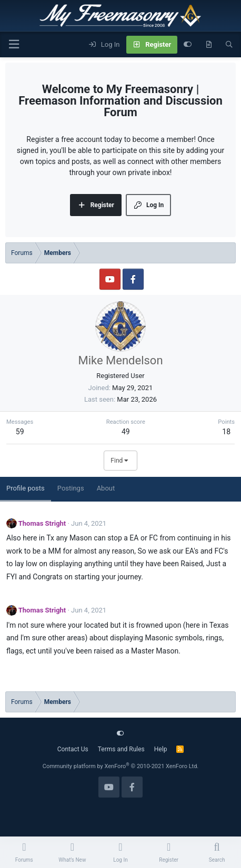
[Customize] (188, 45)
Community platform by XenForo (121, 766)
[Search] (229, 45)
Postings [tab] (71, 488)
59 (20, 432)
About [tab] (106, 488)
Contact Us (73, 749)
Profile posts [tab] (26, 488)
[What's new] (209, 45)
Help (161, 749)
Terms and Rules (121, 749)
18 (226, 432)
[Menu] (14, 44)
